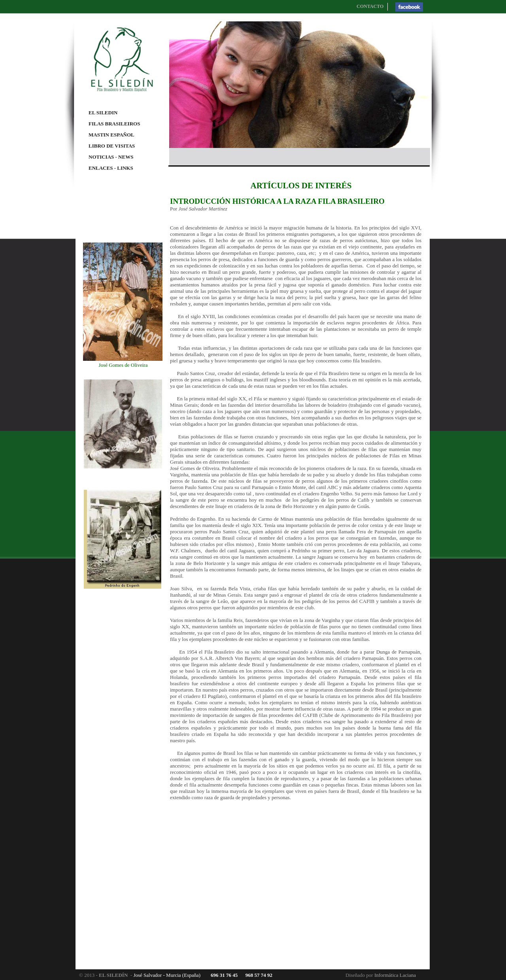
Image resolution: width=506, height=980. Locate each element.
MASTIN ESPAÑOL (111, 135)
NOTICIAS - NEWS (111, 157)
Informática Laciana (395, 975)
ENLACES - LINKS (111, 168)
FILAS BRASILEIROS (114, 124)
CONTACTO (370, 6)
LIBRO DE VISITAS (112, 146)
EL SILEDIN (103, 113)
